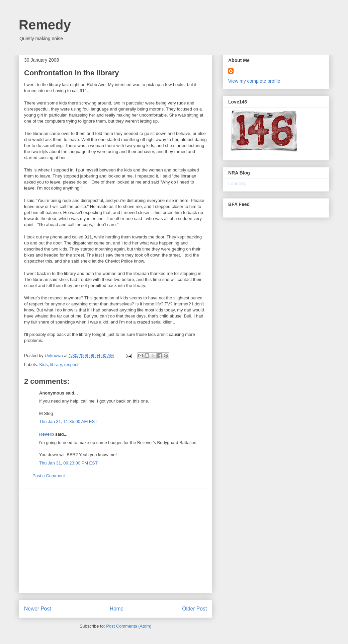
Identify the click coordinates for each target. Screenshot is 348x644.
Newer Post (38, 609)
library (56, 365)
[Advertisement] (115, 541)
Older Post (194, 609)
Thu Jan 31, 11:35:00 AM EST (68, 421)
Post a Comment (49, 476)
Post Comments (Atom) (129, 626)
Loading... (239, 184)
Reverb (47, 434)
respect (71, 365)
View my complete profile (254, 81)
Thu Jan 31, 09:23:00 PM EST (68, 463)
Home (117, 609)
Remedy (45, 25)
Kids (44, 365)
